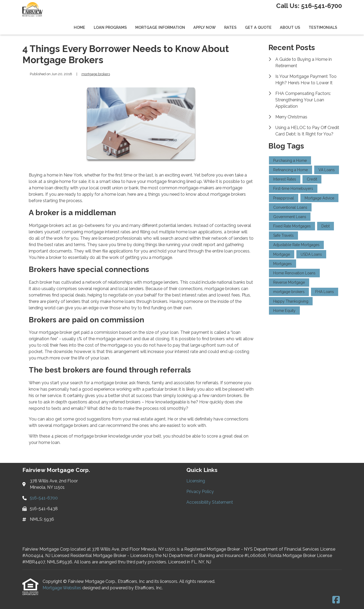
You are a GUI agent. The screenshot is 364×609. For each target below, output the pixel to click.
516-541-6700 (322, 6)
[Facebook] (336, 600)
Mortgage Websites (62, 588)
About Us (290, 27)
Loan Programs (110, 27)
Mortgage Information (160, 27)
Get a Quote (258, 27)
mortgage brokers (96, 74)
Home (79, 27)
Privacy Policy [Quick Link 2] (200, 492)
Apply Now (205, 27)
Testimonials (323, 27)
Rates (230, 27)
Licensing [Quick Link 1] (196, 481)
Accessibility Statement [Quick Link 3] (210, 502)
